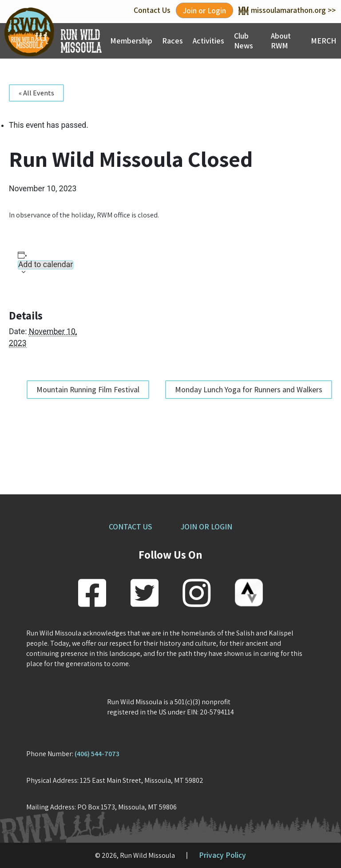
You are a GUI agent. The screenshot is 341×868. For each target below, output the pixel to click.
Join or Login (204, 10)
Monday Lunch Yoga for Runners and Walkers (249, 389)
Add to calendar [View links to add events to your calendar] (46, 265)
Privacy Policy (222, 855)
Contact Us (152, 10)
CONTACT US (130, 527)
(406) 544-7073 (97, 754)
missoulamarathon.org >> (287, 10)
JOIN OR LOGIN (206, 527)
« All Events (36, 93)
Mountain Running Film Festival (88, 389)
